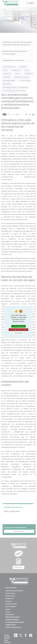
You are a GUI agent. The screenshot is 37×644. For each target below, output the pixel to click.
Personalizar (18, 333)
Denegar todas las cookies (19, 330)
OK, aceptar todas (18, 326)
